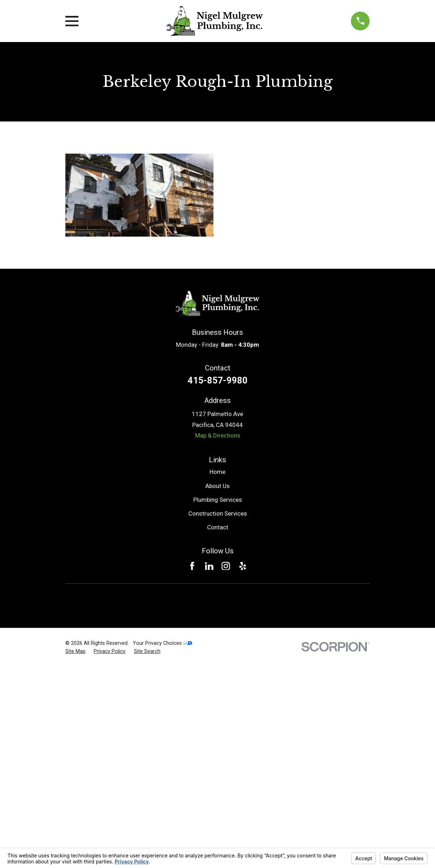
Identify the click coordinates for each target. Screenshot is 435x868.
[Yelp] (243, 566)
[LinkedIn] (209, 566)
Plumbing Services (218, 500)
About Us (217, 486)
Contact (218, 527)
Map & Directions (218, 435)
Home (217, 472)
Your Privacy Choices (163, 643)
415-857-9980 (218, 380)
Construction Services (218, 513)
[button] (139, 195)
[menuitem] (75, 652)
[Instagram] (226, 566)
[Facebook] (192, 566)
